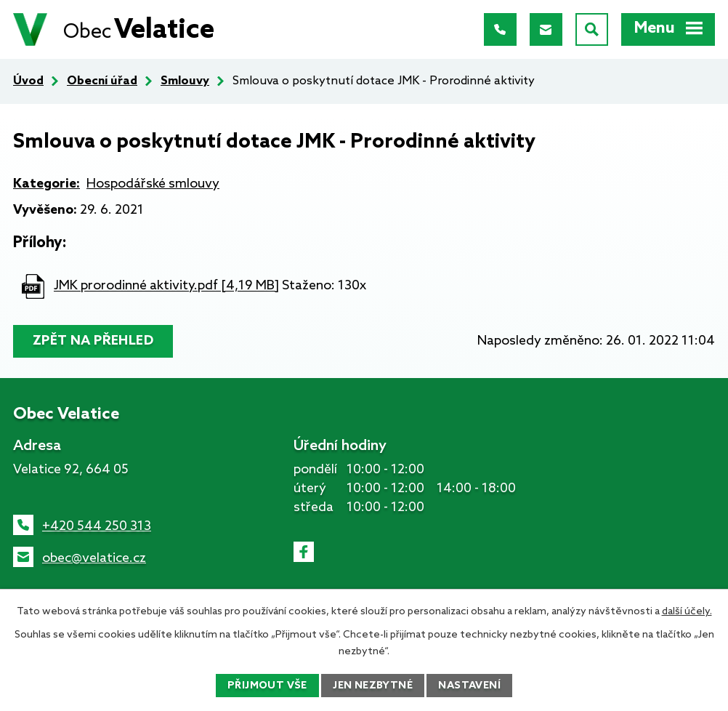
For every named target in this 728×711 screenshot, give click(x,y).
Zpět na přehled (93, 341)
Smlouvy (185, 81)
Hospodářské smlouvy (153, 184)
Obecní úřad (102, 81)
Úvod (28, 81)
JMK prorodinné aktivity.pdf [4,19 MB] (166, 286)
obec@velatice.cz (94, 558)
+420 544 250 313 (97, 526)
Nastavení (469, 686)
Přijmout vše (267, 686)
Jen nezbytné (373, 686)
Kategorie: (46, 184)
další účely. (687, 612)
